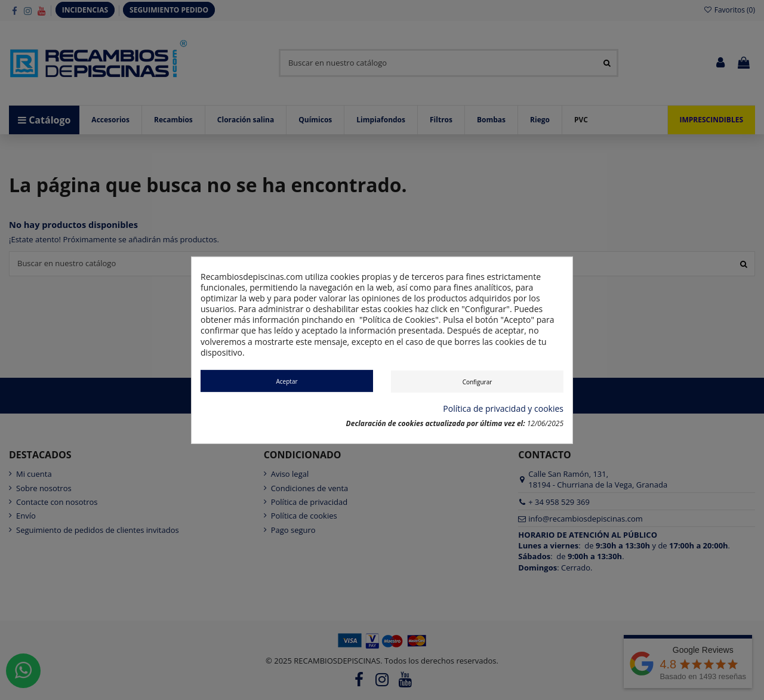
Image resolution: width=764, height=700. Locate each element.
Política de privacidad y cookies (503, 409)
